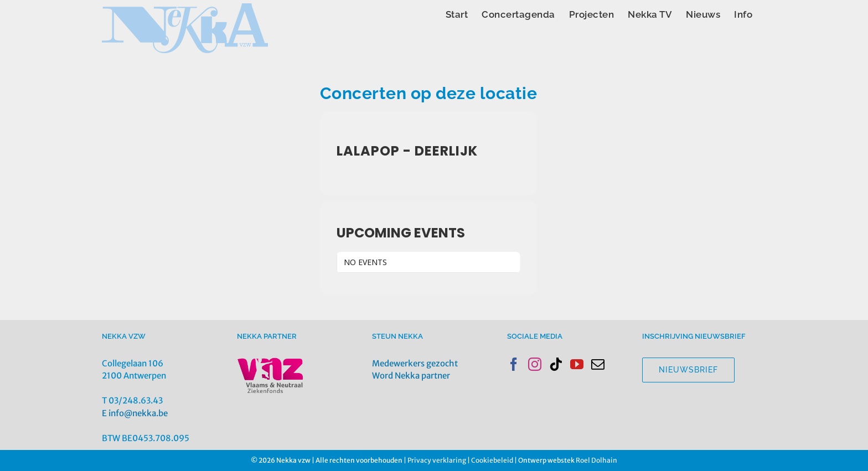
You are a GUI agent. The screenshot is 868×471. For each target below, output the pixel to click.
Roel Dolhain (596, 460)
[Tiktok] (556, 364)
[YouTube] (577, 364)
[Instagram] (535, 364)
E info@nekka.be (135, 413)
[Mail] (598, 364)
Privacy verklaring (437, 460)
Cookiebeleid (492, 460)
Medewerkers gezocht (415, 363)
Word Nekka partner (411, 376)
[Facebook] (514, 364)
